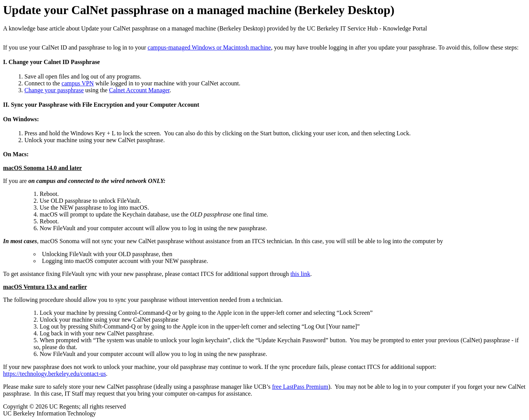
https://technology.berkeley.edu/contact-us (55, 374)
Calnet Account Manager (139, 90)
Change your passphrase (54, 90)
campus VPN (78, 83)
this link (300, 274)
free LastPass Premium (300, 387)
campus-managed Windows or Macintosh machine (209, 47)
